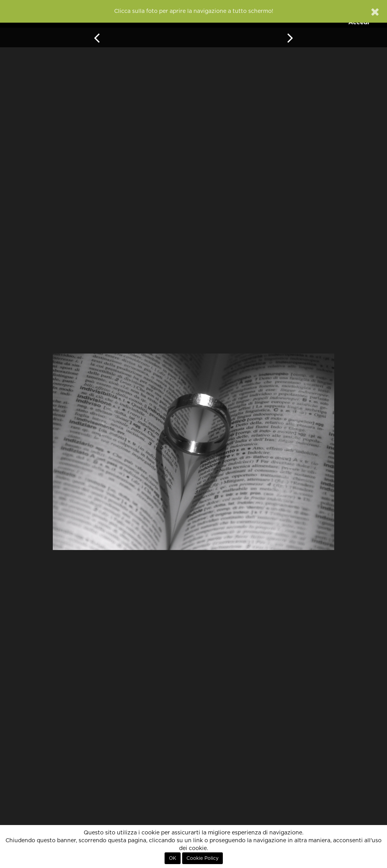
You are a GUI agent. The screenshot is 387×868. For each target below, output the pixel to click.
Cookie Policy (202, 858)
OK (173, 858)
